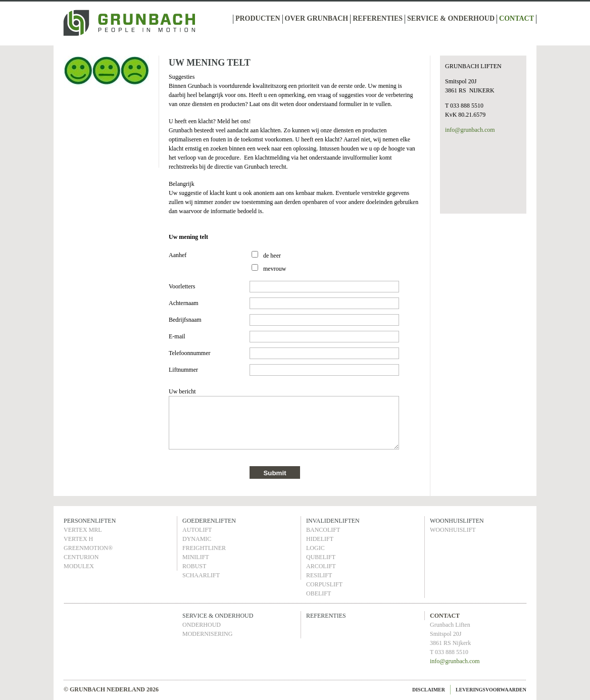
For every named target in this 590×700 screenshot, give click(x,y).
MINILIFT (196, 557)
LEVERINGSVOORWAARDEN (491, 690)
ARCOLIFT (321, 566)
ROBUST (194, 566)
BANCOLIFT (323, 530)
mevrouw (275, 269)
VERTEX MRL (83, 530)
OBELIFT (318, 593)
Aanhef (178, 255)
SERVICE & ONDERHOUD (451, 18)
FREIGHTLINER (204, 548)
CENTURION (81, 557)
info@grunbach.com (470, 130)
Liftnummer (183, 370)
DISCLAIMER (429, 690)
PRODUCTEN (258, 18)
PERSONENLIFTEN (90, 521)
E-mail (177, 336)
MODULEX (79, 566)
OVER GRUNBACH (317, 18)
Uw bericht (182, 391)
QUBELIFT (321, 557)
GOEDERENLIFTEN (209, 521)
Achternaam (184, 303)
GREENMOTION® (88, 548)
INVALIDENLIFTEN (333, 521)
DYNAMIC (197, 539)
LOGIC (315, 548)
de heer (272, 256)
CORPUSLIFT (324, 584)
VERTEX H (78, 539)
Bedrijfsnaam (185, 320)
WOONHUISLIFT (453, 530)
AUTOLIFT (197, 530)
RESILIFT (319, 575)
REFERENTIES (378, 18)
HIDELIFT (320, 539)
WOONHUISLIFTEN (457, 521)
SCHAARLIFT (201, 575)
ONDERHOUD (202, 625)
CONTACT (517, 18)
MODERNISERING (207, 634)
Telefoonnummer (189, 353)
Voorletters (182, 286)
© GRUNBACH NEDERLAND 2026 (111, 689)
